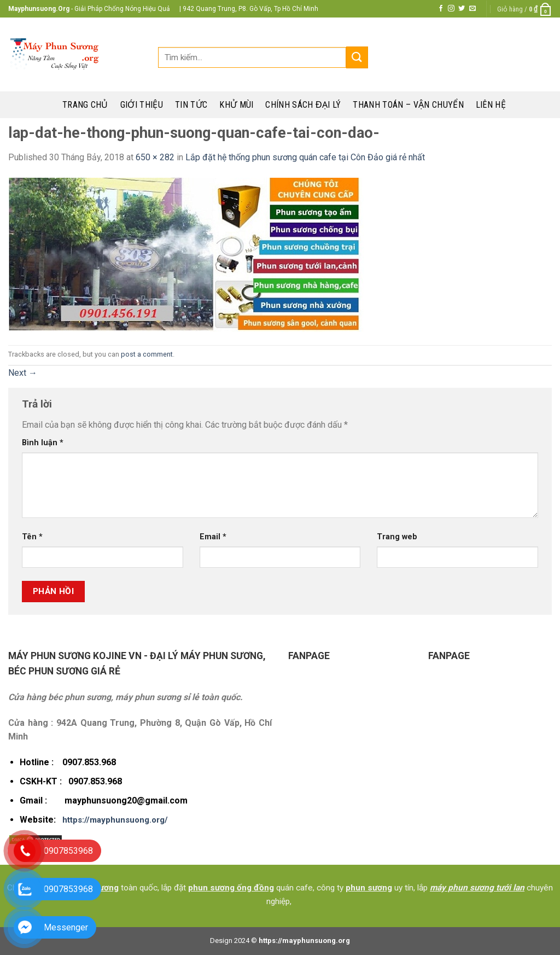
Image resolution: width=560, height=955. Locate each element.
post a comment (147, 354)
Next (23, 373)
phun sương (369, 888)
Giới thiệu (142, 105)
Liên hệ (491, 105)
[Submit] (357, 57)
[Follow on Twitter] (462, 9)
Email (213, 537)
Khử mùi (236, 105)
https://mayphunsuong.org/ (115, 820)
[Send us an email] (472, 9)
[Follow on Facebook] (441, 9)
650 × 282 (155, 157)
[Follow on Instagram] (451, 9)
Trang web (397, 537)
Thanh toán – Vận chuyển (408, 105)
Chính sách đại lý (303, 105)
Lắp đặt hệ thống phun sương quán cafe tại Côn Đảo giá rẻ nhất (305, 157)
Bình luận (43, 443)
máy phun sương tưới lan (477, 888)
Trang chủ (85, 105)
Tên (32, 537)
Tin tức (191, 105)
